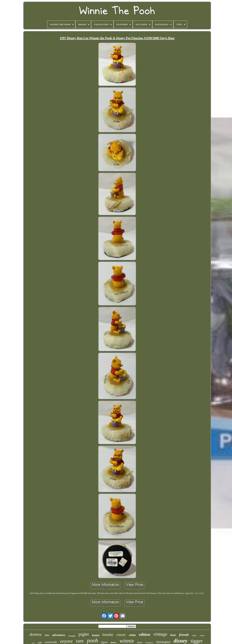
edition (145, 634)
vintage (160, 634)
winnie (127, 641)
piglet (84, 634)
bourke (108, 635)
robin (132, 635)
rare (80, 641)
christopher (163, 642)
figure (105, 642)
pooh (93, 641)
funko (140, 642)
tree (47, 635)
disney (181, 641)
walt (40, 642)
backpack (149, 643)
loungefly (72, 636)
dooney (36, 634)
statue (202, 635)
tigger (197, 641)
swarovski (51, 642)
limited (96, 635)
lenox (114, 642)
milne (194, 636)
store (33, 643)
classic (121, 635)
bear (173, 635)
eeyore (66, 641)
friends (184, 635)
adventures (59, 635)
